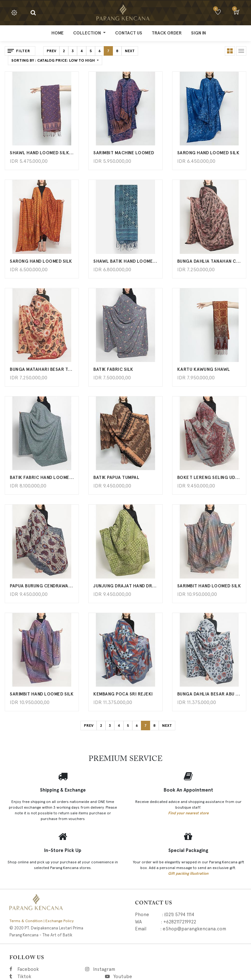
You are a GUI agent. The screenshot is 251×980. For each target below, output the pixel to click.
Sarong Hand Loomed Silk (41, 261)
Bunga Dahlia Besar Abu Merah (209, 694)
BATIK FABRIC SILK (113, 369)
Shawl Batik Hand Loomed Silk (125, 261)
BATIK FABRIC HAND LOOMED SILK (42, 478)
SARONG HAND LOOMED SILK (208, 153)
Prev (51, 51)
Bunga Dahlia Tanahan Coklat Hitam (209, 261)
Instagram (136, 969)
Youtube (122, 977)
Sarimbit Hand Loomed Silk (209, 586)
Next (130, 51)
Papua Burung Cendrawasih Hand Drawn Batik (42, 586)
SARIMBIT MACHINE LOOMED (124, 153)
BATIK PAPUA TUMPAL (116, 478)
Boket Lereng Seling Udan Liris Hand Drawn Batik (209, 478)
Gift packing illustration (188, 873)
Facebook (37, 969)
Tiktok (53, 977)
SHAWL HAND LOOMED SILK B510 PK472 (42, 153)
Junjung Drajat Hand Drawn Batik (125, 586)
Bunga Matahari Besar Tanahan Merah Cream (42, 369)
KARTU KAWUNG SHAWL (204, 369)
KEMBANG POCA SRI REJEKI (123, 694)
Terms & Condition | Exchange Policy (42, 921)
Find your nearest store (188, 813)
